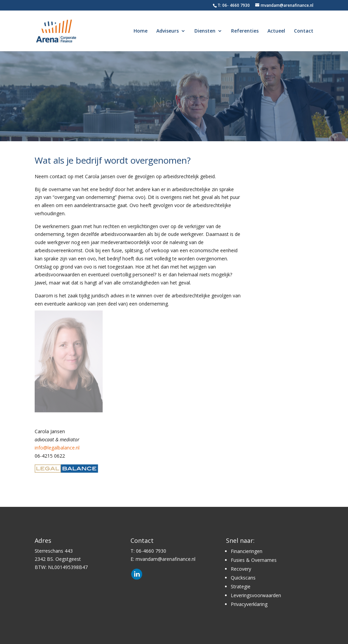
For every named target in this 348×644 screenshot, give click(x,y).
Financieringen (247, 551)
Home (141, 31)
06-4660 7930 (151, 551)
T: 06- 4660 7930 (234, 5)
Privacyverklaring (249, 604)
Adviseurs (168, 31)
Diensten (205, 31)
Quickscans (243, 578)
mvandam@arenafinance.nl (166, 559)
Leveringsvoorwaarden (256, 595)
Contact (304, 31)
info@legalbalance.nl (57, 448)
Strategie (241, 586)
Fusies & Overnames (254, 560)
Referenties (245, 31)
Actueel (276, 31)
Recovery (241, 569)
